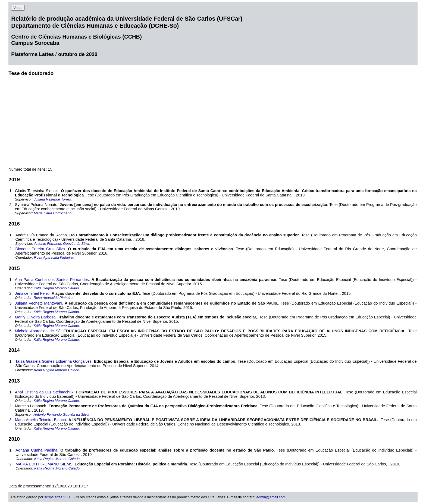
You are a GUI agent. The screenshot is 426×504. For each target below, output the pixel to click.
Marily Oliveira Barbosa (35, 317)
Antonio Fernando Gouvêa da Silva (61, 244)
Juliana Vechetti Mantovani (39, 303)
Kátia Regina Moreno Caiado (56, 288)
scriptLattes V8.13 (58, 497)
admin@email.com (271, 497)
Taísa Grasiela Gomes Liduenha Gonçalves (53, 361)
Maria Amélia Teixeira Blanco (40, 420)
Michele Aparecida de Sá (38, 331)
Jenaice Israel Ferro (32, 293)
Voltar (18, 8)
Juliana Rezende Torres (52, 199)
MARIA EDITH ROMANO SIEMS (44, 464)
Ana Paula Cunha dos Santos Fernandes (52, 280)
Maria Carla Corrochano (53, 213)
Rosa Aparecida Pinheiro (53, 257)
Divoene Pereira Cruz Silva (40, 249)
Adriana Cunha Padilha (36, 450)
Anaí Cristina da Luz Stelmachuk (44, 392)
